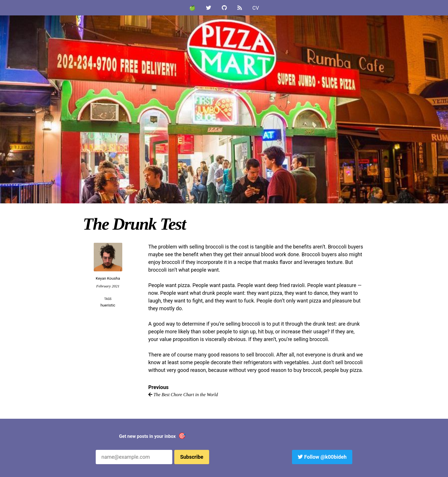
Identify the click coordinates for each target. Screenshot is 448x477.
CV (256, 8)
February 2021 (108, 286)
